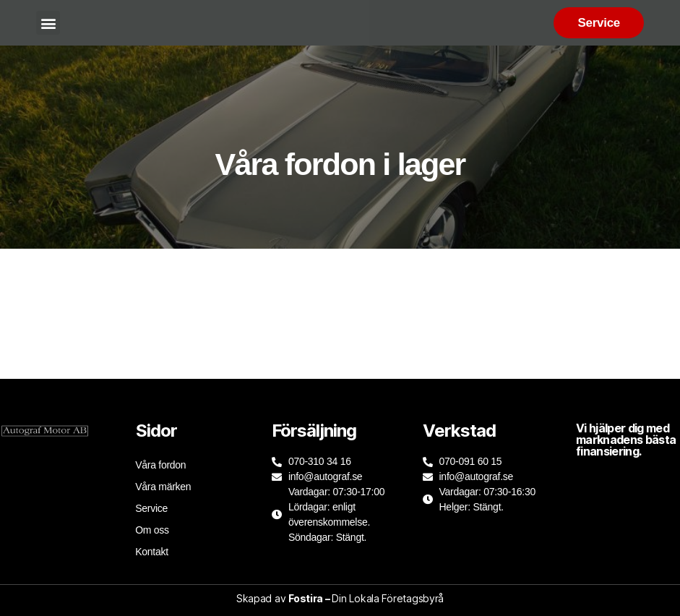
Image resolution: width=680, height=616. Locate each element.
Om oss (152, 530)
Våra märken (163, 487)
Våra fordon (160, 465)
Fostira (306, 598)
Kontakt (152, 552)
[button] (48, 23)
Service (151, 508)
